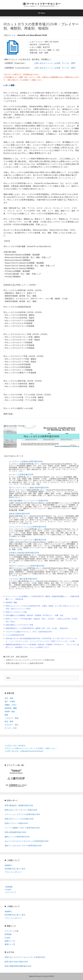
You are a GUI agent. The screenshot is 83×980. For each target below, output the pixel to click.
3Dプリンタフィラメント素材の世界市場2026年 (29, 488)
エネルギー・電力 (11, 725)
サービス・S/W (11, 728)
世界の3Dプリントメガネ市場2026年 (19, 819)
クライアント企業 (11, 931)
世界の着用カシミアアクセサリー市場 (19, 625)
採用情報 (9, 887)
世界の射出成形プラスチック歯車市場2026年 (25, 663)
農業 (6, 715)
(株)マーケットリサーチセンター (41, 4)
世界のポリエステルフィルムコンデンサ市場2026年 (25, 957)
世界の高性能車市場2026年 (15, 832)
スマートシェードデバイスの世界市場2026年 (22, 814)
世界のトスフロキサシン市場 (16, 612)
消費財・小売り (11, 705)
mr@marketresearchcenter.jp (32, 751)
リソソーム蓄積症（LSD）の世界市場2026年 (22, 828)
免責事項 (8, 865)
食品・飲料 (9, 721)
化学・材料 (15, 657)
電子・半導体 (10, 702)
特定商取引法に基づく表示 (15, 869)
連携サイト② (10, 944)
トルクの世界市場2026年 (15, 635)
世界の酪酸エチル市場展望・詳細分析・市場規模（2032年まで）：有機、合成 (34, 615)
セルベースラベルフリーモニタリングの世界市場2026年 (27, 841)
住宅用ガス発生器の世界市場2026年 (24, 553)
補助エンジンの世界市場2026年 (17, 837)
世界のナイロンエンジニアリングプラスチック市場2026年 (30, 660)
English (8, 890)
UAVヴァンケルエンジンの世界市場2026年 (27, 566)
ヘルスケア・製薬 (11, 718)
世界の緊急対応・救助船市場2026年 (19, 806)
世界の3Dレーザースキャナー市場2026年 (21, 810)
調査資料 (24, 657)
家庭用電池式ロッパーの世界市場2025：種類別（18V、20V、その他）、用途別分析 (37, 628)
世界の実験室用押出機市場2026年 (18, 966)
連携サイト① (10, 941)
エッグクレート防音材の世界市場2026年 (26, 462)
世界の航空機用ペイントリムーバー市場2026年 (29, 501)
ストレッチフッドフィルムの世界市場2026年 (28, 527)
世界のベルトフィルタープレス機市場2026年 (28, 540)
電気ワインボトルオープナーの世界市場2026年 (23, 846)
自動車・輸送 (10, 712)
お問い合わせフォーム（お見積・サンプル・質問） (56, 63)
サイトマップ (11, 892)
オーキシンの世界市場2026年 (21, 475)
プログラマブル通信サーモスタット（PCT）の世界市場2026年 (29, 632)
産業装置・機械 (11, 602)
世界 (8, 657)
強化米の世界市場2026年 (19, 514)
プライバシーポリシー (13, 872)
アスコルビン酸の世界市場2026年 (23, 579)
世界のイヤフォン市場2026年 (16, 823)
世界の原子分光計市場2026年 (16, 962)
